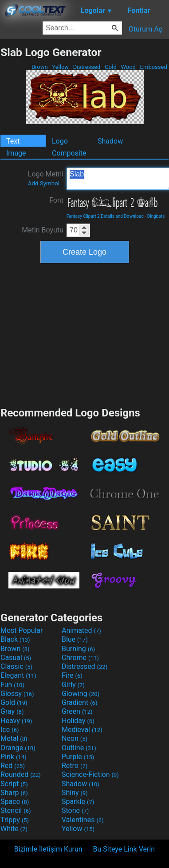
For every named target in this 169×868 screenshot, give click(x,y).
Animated (81, 630)
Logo (60, 141)
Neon (75, 738)
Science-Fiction (90, 774)
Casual (16, 658)
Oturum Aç (145, 29)
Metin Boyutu (43, 230)
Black (15, 639)
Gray (12, 711)
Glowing (81, 694)
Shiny (75, 793)
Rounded (21, 774)
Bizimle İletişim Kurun (48, 849)
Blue (75, 639)
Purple (78, 757)
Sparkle (78, 802)
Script (14, 784)
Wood (128, 67)
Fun (12, 685)
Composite (69, 153)
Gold (111, 67)
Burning (78, 649)
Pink (14, 757)
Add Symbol (44, 183)
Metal (14, 738)
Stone (75, 810)
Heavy (16, 721)
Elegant (18, 675)
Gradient (79, 702)
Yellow (60, 67)
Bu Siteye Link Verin (124, 849)
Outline (79, 748)
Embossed (153, 67)
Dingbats (156, 216)
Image (16, 153)
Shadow (110, 141)
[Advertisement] (85, 334)
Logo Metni (46, 178)
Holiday (78, 721)
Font (56, 200)
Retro (75, 766)
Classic (16, 666)
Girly (73, 685)
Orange (18, 748)
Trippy (15, 820)
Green (77, 711)
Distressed (87, 67)
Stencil (16, 810)
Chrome (80, 658)
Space (15, 802)
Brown (40, 67)
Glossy (17, 694)
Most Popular (22, 630)
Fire (72, 675)
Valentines (83, 820)
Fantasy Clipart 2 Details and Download (105, 216)
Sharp (14, 793)
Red (13, 766)
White (14, 829)
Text (13, 141)
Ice (10, 730)
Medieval (82, 730)
